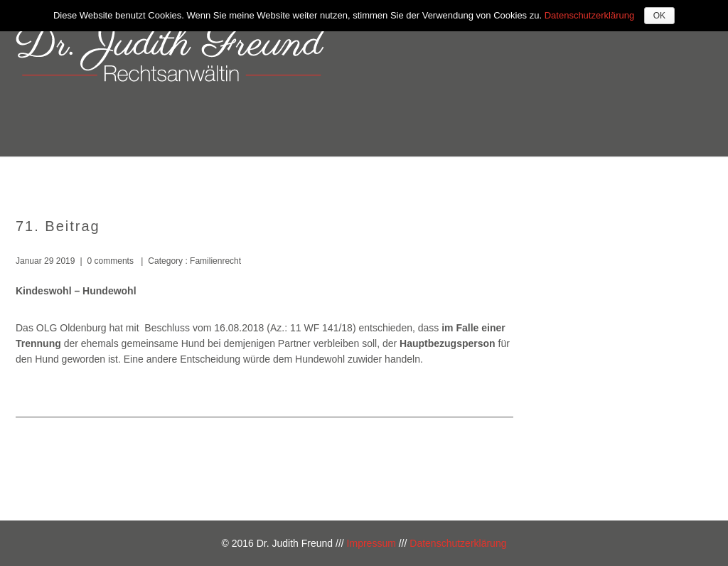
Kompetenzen (462, 176)
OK (659, 16)
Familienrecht (214, 261)
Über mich (369, 176)
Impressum (371, 543)
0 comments (111, 261)
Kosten (547, 176)
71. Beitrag (58, 226)
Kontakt (616, 176)
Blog (678, 176)
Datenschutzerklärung (458, 543)
